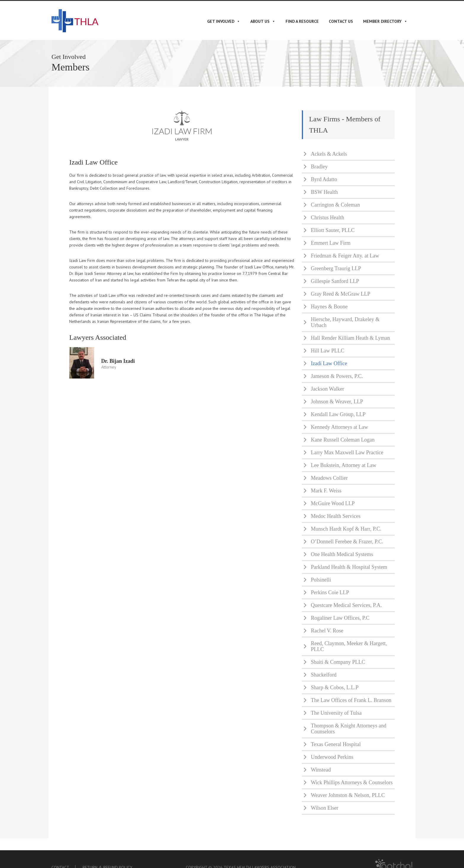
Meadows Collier (329, 478)
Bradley (319, 167)
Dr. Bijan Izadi (118, 361)
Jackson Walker (327, 389)
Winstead (321, 770)
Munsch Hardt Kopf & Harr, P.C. (346, 529)
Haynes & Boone (329, 307)
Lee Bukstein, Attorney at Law (343, 465)
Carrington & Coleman (335, 205)
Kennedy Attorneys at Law (339, 427)
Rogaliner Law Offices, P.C (340, 618)
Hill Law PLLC (327, 351)
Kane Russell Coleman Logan (343, 440)
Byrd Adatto (324, 179)
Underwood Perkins (332, 757)
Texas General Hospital (336, 744)
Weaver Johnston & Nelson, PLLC (348, 795)
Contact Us (341, 21)
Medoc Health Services (336, 516)
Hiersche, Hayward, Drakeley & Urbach (345, 322)
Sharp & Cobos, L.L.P (335, 687)
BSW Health (324, 192)
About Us (263, 21)
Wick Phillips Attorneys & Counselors (352, 782)
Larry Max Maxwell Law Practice (347, 452)
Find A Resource (302, 21)
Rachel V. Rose (327, 631)
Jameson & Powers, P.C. (337, 376)
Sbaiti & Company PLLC (338, 662)
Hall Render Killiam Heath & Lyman (350, 338)
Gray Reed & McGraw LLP (340, 294)
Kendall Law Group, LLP (338, 414)
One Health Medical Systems (342, 554)
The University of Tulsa (336, 713)
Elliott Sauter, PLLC (333, 230)
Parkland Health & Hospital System (349, 567)
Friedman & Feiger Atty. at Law (345, 256)
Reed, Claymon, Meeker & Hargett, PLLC (349, 646)
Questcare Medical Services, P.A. (346, 605)
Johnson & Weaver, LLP (337, 402)
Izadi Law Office (329, 363)
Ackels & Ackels (329, 154)
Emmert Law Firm (331, 243)
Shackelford (324, 675)
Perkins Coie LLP (330, 592)
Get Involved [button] (224, 21)
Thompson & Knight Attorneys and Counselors (348, 729)
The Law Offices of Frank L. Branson (351, 700)
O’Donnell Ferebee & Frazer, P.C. (347, 542)
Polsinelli (321, 580)
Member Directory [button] (385, 21)
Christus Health (327, 218)
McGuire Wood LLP (333, 503)
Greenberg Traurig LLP (336, 268)
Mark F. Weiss (326, 491)
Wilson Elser (324, 808)
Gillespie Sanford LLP (335, 281)
